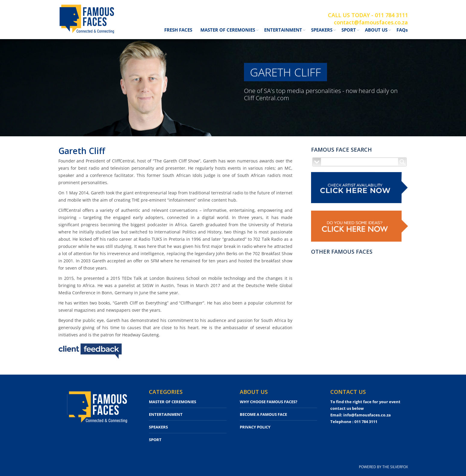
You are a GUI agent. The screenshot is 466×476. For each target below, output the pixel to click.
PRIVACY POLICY (255, 427)
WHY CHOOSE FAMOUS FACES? (268, 402)
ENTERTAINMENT (166, 414)
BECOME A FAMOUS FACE (263, 414)
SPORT (155, 440)
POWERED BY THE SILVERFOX (383, 467)
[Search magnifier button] (402, 162)
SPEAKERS (158, 427)
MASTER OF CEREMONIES (173, 402)
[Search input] (360, 162)
